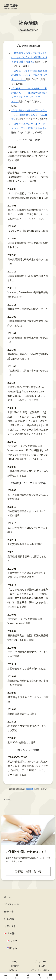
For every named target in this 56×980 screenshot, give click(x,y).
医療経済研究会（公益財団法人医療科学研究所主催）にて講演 (28, 638)
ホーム (8, 897)
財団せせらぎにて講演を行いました (27, 669)
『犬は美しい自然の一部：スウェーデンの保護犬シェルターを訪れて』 (29, 115)
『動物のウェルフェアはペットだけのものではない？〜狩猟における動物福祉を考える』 (29, 57)
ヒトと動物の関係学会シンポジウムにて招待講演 (28, 497)
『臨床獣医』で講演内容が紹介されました (28, 373)
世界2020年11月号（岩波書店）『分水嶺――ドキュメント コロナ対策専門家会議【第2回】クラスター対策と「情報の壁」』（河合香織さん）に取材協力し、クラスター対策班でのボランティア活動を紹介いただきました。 (28, 423)
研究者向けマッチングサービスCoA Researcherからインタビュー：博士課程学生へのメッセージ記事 (28, 177)
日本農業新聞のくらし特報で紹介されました (28, 278)
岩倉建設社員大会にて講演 (22, 714)
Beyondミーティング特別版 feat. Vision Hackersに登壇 (25, 621)
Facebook (29, 789)
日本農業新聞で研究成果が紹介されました (28, 262)
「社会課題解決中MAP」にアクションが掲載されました (28, 473)
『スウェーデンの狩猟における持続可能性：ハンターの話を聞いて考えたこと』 (29, 75)
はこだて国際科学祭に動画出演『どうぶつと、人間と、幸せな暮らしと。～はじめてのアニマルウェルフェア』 (28, 214)
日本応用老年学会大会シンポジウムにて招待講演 (28, 513)
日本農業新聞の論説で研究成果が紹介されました (28, 245)
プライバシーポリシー (41, 970)
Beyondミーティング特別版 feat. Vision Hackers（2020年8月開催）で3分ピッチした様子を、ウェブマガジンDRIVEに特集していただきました (28, 453)
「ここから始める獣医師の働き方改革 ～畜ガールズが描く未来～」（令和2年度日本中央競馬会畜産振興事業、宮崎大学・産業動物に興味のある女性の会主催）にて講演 (28, 598)
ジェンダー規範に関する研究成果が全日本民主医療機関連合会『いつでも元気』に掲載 (28, 156)
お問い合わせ (11, 926)
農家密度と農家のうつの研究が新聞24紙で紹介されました (28, 356)
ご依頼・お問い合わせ (28, 871)
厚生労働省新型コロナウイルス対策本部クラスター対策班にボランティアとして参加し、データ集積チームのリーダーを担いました (28, 768)
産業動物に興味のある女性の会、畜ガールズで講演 (28, 683)
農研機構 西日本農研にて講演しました (27, 559)
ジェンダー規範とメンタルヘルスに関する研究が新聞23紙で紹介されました (28, 196)
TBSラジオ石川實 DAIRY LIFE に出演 (28, 231)
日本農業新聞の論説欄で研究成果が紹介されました (28, 323)
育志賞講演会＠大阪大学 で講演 (24, 544)
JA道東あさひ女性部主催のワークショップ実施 (28, 728)
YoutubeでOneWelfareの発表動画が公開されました (28, 295)
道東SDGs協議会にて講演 (21, 742)
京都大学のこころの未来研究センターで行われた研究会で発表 (28, 575)
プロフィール (11, 904)
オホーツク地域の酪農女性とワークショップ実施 (28, 654)
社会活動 (9, 919)
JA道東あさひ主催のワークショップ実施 (28, 699)
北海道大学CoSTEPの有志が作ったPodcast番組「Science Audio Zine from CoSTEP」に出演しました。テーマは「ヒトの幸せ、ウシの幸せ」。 (28, 394)
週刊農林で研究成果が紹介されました (28, 309)
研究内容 (9, 912)
